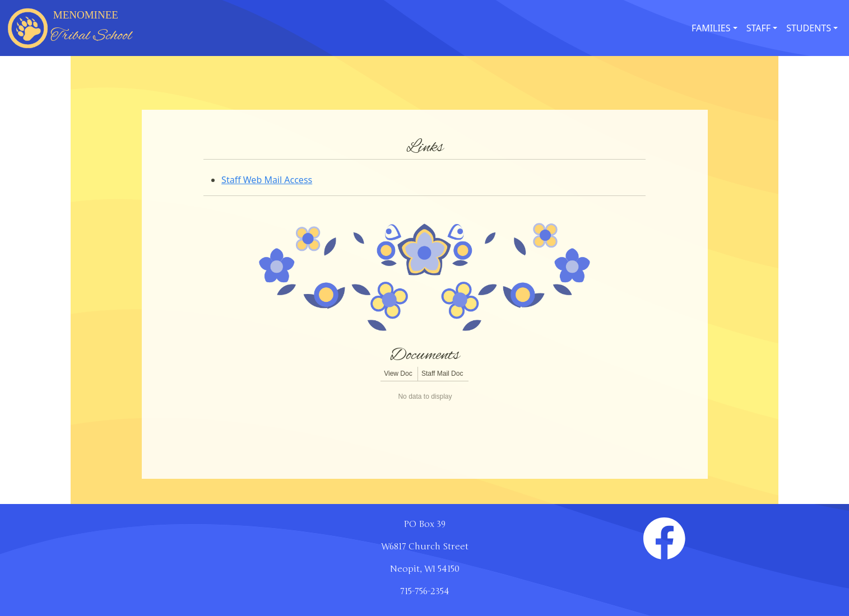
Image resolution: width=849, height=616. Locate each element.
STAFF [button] (758, 28)
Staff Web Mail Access (267, 180)
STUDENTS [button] (809, 28)
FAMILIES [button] (711, 28)
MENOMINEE (91, 28)
